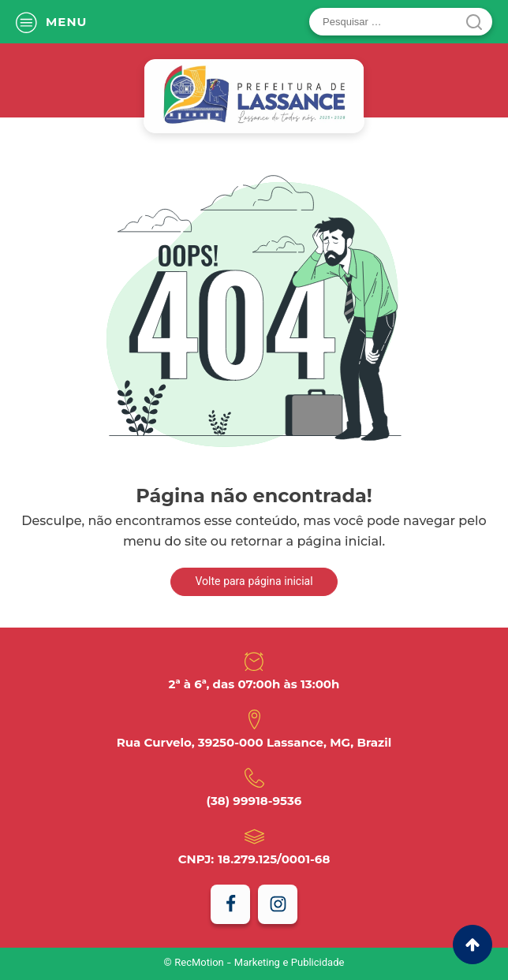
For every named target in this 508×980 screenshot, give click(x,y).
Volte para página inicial (254, 583)
